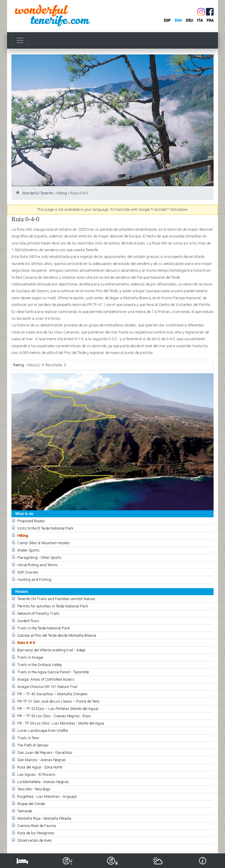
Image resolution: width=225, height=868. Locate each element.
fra (210, 20)
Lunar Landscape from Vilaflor (43, 731)
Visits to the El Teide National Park (45, 528)
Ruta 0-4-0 (26, 643)
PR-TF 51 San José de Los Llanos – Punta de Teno (58, 701)
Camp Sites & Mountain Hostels (44, 543)
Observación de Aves (35, 840)
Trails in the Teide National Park (44, 628)
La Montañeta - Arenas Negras (43, 782)
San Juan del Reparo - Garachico (45, 753)
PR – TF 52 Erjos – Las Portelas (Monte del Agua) (58, 709)
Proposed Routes (31, 521)
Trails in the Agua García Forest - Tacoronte (53, 672)
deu (189, 20)
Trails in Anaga (30, 657)
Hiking (62, 193)
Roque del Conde (31, 804)
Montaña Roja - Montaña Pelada (44, 818)
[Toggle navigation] (20, 40)
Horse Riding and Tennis (37, 565)
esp (167, 20)
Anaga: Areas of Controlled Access (46, 679)
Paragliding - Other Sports (39, 558)
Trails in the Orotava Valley (40, 665)
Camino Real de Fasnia (37, 826)
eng (178, 20)
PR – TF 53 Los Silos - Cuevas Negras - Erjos (54, 716)
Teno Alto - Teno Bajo (34, 789)
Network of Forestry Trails (38, 613)
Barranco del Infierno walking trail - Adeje (51, 650)
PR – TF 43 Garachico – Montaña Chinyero (52, 694)
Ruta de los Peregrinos (36, 833)
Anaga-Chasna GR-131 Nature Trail (47, 687)
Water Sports (28, 550)
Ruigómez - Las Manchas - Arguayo (47, 796)
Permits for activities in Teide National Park (53, 606)
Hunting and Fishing (34, 579)
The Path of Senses (33, 745)
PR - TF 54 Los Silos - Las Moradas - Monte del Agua (61, 723)
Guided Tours (28, 621)
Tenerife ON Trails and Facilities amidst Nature (56, 599)
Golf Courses (28, 572)
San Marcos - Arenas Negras (42, 760)
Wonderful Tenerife (37, 193)
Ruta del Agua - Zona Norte (40, 767)
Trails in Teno (28, 738)
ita (200, 20)
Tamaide (25, 811)
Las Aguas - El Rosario (36, 774)
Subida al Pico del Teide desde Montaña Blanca (57, 635)
